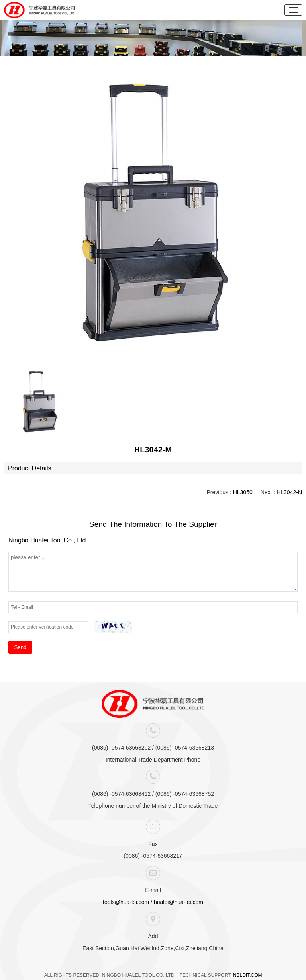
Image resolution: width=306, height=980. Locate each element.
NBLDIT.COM (248, 975)
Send (20, 647)
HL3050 (243, 492)
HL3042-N (289, 492)
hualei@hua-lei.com (178, 902)
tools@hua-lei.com (126, 902)
